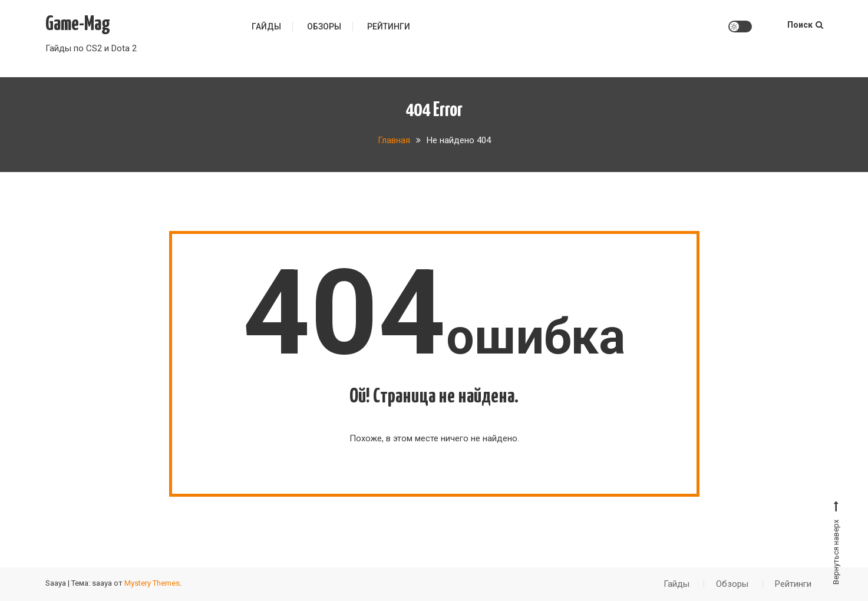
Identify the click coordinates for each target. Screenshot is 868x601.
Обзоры (324, 27)
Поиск (805, 25)
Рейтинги (389, 27)
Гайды (266, 27)
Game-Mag (78, 24)
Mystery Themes (152, 583)
